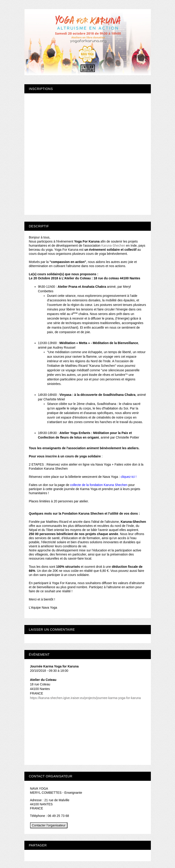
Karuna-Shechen (113, 246)
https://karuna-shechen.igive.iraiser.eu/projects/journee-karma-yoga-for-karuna (85, 698)
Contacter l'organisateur (49, 825)
